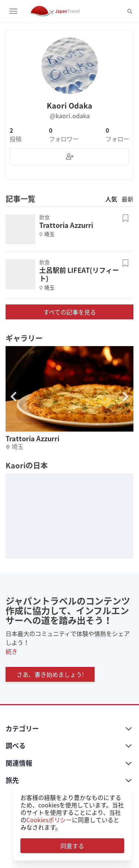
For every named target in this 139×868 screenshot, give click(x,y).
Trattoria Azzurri (66, 225)
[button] (125, 397)
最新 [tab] (128, 199)
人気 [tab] (111, 199)
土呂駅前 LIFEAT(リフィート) (79, 274)
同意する (72, 846)
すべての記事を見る (70, 312)
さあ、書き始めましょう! (50, 674)
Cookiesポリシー (49, 820)
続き (11, 651)
